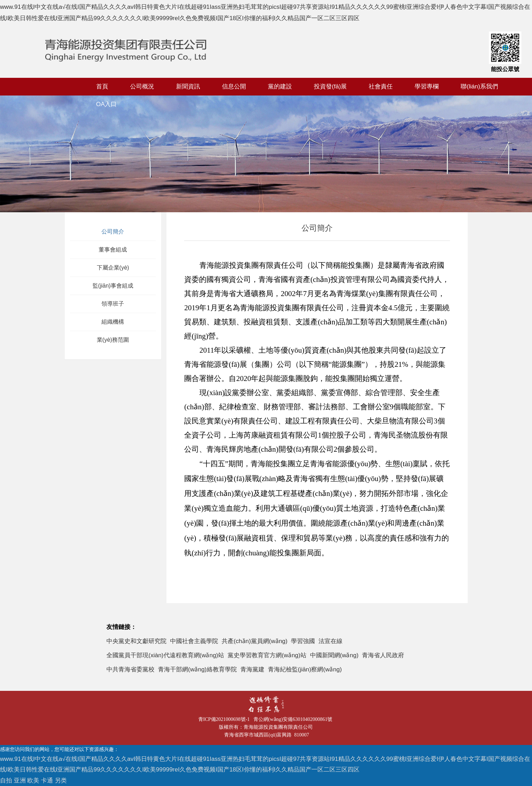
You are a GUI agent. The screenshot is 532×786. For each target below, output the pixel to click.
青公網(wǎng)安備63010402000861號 (294, 719)
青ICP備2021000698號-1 (225, 719)
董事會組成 (113, 250)
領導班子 (113, 304)
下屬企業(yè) (113, 268)
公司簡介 (113, 232)
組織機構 (113, 322)
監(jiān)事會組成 (113, 286)
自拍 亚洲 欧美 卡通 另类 (33, 781)
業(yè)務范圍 (113, 340)
